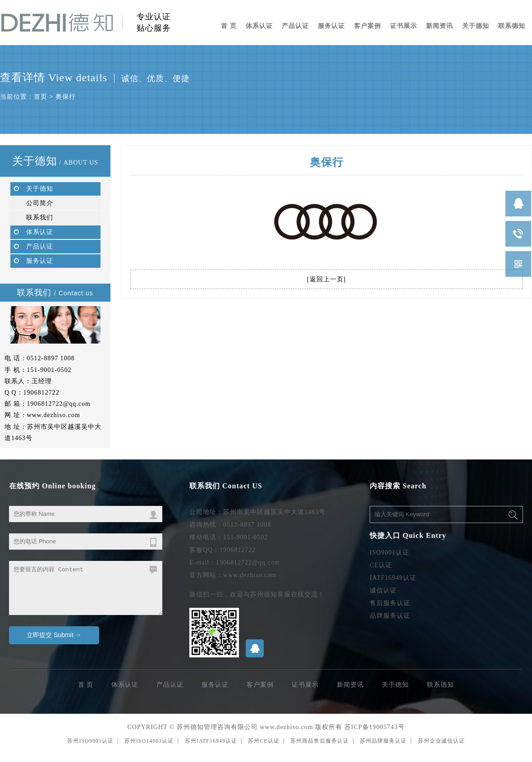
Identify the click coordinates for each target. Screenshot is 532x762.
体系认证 (259, 26)
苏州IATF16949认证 (211, 741)
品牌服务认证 (390, 616)
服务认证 (331, 26)
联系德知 (512, 26)
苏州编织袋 (7, 759)
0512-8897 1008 (51, 358)
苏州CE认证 (264, 741)
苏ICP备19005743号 (375, 727)
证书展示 (404, 26)
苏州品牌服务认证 (383, 741)
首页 (41, 97)
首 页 (229, 26)
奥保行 (66, 97)
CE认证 (381, 565)
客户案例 (367, 26)
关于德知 (476, 26)
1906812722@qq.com (59, 404)
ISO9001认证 (390, 553)
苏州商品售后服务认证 (320, 741)
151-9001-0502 (49, 370)
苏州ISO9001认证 (90, 741)
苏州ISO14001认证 (149, 741)
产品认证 (295, 26)
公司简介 (40, 203)
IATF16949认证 (393, 578)
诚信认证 (383, 590)
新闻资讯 (440, 26)
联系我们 (40, 218)
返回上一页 (327, 279)
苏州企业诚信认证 (441, 741)
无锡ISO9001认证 (25, 759)
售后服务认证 (390, 603)
